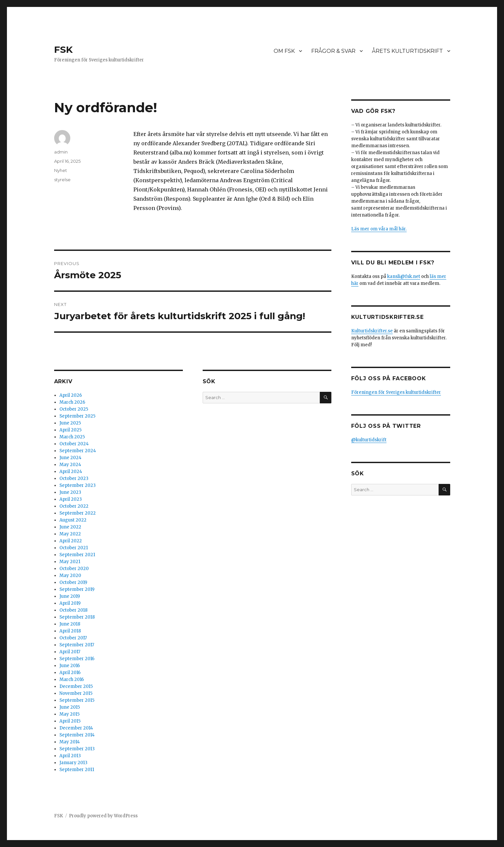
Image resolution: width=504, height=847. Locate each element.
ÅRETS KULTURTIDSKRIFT (407, 51)
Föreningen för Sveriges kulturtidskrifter (396, 392)
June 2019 (70, 596)
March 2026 (72, 402)
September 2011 (77, 770)
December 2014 (76, 728)
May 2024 (70, 465)
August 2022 (73, 520)
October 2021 (74, 548)
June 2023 (70, 492)
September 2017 (77, 645)
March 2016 (72, 679)
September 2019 (77, 589)
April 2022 (71, 541)
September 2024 (78, 451)
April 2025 (70, 430)
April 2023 (71, 499)
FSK (63, 50)
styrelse (62, 180)
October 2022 (74, 506)
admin (61, 152)
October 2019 (73, 582)
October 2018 (73, 610)
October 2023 (74, 478)
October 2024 (74, 444)
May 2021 (70, 562)
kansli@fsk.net (404, 276)
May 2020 (70, 576)
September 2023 (78, 485)
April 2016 (70, 673)
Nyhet (61, 170)
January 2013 (73, 763)
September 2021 (77, 555)
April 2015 (70, 721)
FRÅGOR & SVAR (333, 51)
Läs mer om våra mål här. (379, 229)
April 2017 (70, 652)
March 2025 (72, 437)
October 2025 (74, 409)
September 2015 (77, 700)
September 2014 (77, 735)
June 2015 (70, 707)
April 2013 (70, 756)
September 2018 (77, 617)
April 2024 (71, 472)
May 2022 (70, 534)
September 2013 (77, 749)
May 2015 (69, 714)
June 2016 (70, 666)
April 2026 (71, 395)
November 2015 (76, 693)
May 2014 (70, 742)
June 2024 (70, 458)
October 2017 (73, 638)
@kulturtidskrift (369, 440)
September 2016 (77, 659)
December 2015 (76, 686)
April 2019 (70, 603)
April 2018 (70, 631)
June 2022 (70, 527)
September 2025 (77, 416)
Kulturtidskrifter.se (372, 331)
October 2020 (74, 569)
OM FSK (284, 51)
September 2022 (78, 513)
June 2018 (70, 624)
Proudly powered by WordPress (103, 816)
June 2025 (70, 423)
